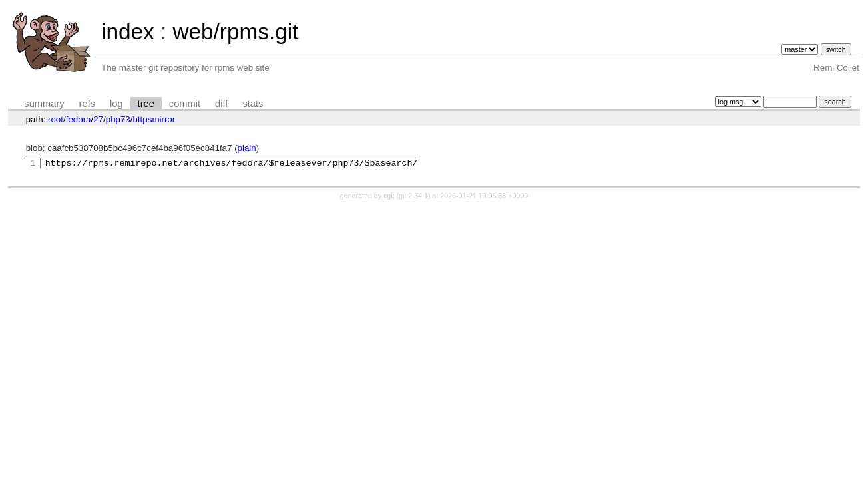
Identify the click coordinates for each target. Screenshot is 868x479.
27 (98, 119)
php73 (118, 119)
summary (44, 104)
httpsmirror (154, 119)
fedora (79, 119)
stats (253, 104)
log (116, 104)
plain (247, 148)
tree (146, 104)
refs (87, 104)
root (56, 119)
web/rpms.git (235, 32)
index (128, 32)
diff (221, 104)
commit (185, 104)
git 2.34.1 (413, 198)
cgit (390, 198)
